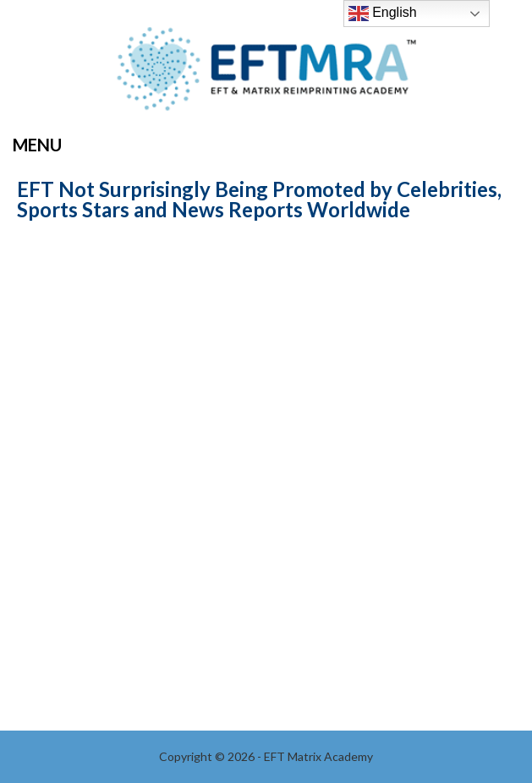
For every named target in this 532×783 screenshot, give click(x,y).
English (383, 14)
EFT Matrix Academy (266, 74)
